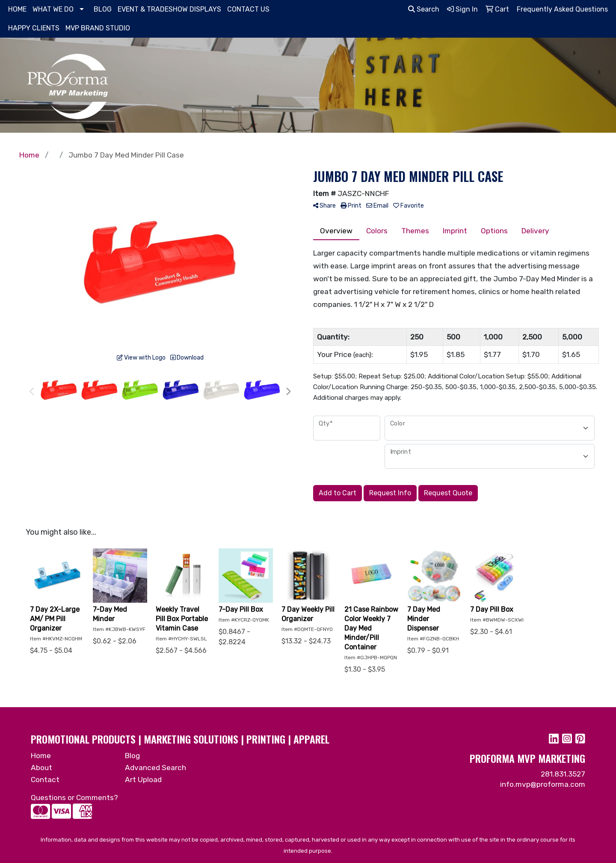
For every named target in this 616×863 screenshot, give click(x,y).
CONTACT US (248, 9)
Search (424, 9)
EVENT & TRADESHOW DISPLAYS (169, 9)
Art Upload (143, 780)
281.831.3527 (563, 774)
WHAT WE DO (53, 9)
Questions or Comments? (74, 798)
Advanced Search (155, 768)
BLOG (103, 9)
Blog (132, 756)
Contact (45, 780)
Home (41, 756)
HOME (17, 9)
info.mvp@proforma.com (543, 784)
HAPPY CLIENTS (34, 28)
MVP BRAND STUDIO (98, 28)
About (41, 768)
